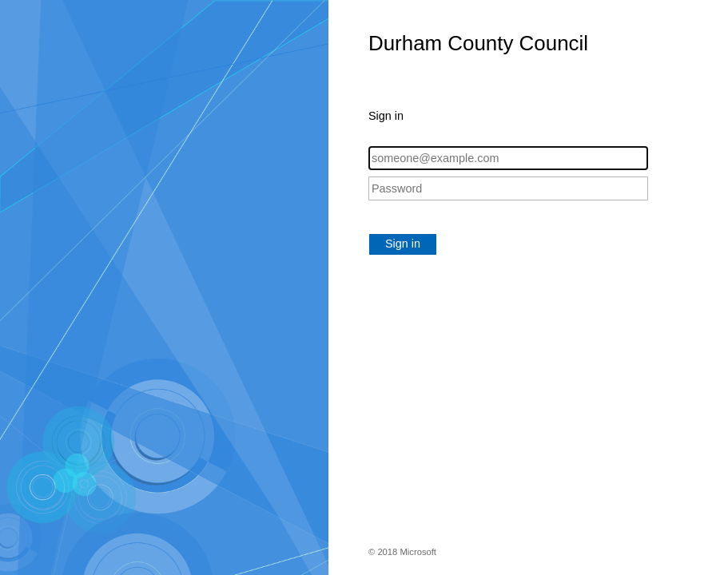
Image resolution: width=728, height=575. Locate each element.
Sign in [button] (403, 244)
